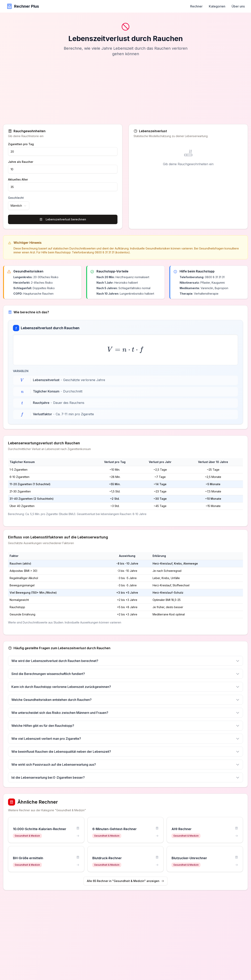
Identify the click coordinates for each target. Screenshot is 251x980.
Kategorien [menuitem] (217, 6)
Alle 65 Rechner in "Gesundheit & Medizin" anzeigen (125, 881)
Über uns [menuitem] (238, 6)
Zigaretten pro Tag (21, 144)
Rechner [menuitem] (196, 6)
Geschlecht (16, 198)
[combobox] (19, 206)
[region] (125, 488)
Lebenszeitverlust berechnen (63, 219)
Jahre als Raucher (21, 162)
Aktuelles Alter (18, 180)
